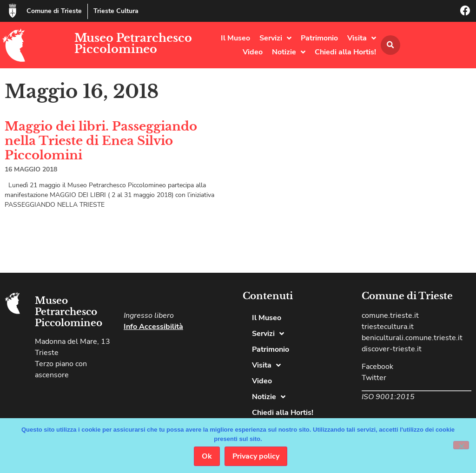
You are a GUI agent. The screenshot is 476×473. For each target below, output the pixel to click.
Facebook (377, 367)
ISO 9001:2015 (388, 397)
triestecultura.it (388, 327)
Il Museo (235, 38)
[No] (461, 445)
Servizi (275, 38)
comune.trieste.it (390, 315)
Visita (362, 38)
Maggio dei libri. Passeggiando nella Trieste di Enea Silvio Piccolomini (101, 141)
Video (253, 52)
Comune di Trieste (54, 11)
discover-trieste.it (392, 349)
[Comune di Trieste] (13, 11)
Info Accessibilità (153, 327)
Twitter (374, 378)
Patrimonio (319, 38)
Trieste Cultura (116, 11)
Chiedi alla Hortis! (345, 52)
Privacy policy (256, 456)
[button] (390, 45)
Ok (207, 456)
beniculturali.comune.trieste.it (412, 338)
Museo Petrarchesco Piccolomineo (133, 43)
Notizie (289, 52)
